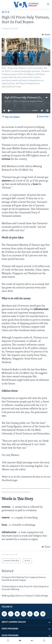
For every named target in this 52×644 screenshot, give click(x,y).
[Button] (46, 35)
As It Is (6, 12)
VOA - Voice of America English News (25, 101)
